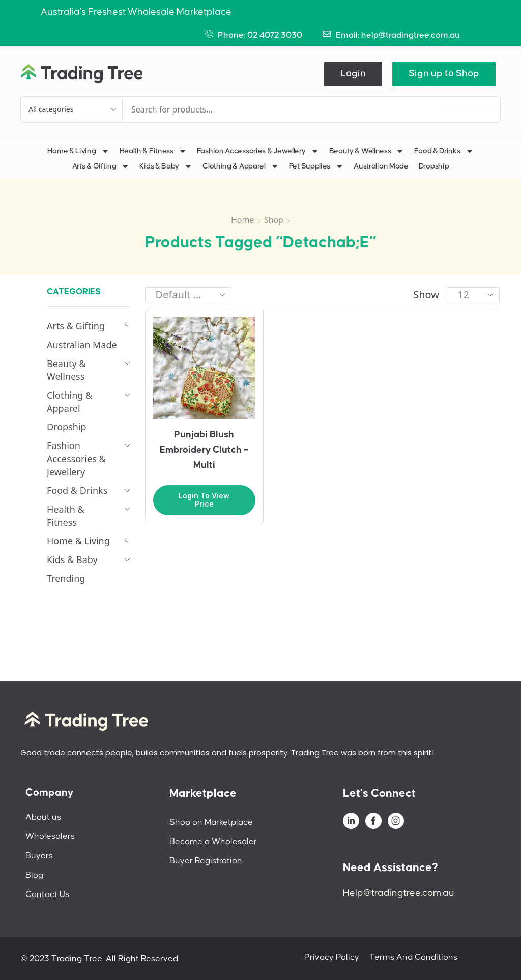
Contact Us (47, 894)
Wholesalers (50, 836)
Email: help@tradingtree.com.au (398, 35)
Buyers (39, 856)
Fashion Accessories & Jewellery (258, 151)
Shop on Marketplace (211, 822)
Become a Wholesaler (213, 842)
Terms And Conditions (413, 957)
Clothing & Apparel (241, 166)
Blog (34, 875)
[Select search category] (72, 109)
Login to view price (204, 500)
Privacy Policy (332, 957)
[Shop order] (188, 295)
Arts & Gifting (101, 166)
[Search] (470, 109)
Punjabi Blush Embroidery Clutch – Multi (204, 450)
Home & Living (78, 151)
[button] (353, 74)
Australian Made (381, 166)
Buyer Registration (206, 861)
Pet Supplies (316, 166)
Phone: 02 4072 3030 (260, 35)
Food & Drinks (444, 151)
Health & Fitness (153, 151)
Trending (66, 578)
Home (243, 220)
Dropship (434, 166)
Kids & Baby (166, 166)
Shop (274, 220)
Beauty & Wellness (367, 151)
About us (43, 817)
